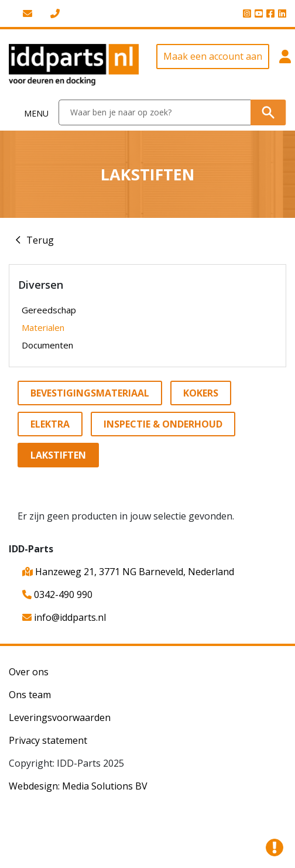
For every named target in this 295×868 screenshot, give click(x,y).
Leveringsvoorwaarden (60, 717)
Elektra (50, 424)
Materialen (43, 327)
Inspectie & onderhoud (163, 424)
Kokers (201, 393)
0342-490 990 (57, 594)
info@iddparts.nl (64, 617)
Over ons (29, 672)
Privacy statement (48, 740)
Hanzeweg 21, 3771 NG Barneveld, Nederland (128, 572)
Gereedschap (49, 310)
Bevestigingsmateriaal (90, 393)
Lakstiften (58, 455)
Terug (40, 240)
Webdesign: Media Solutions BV (78, 786)
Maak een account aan (213, 56)
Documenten (47, 345)
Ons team (30, 695)
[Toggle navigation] (30, 113)
